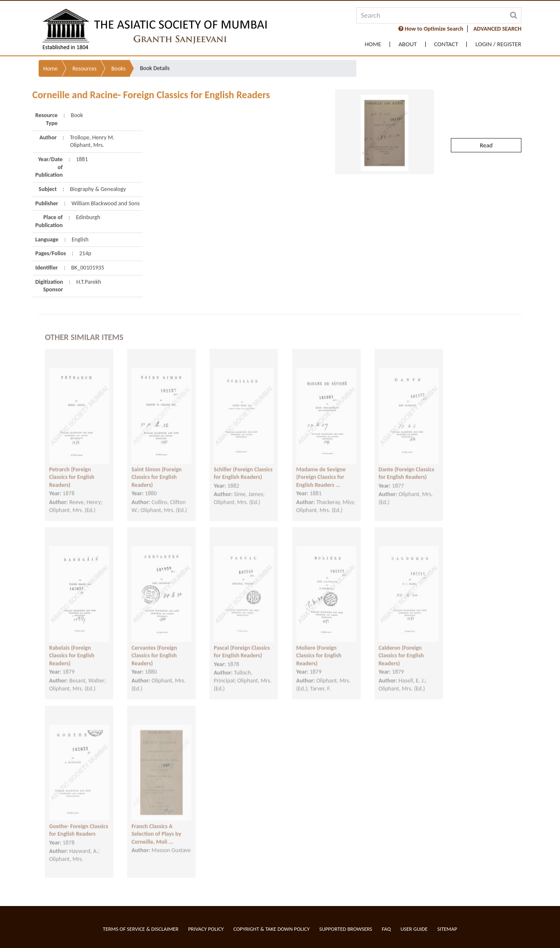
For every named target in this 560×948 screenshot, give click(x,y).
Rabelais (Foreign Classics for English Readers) (72, 647)
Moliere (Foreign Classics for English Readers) (319, 647)
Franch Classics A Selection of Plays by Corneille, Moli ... (156, 825)
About (408, 44)
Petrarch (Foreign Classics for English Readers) (72, 469)
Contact (446, 44)
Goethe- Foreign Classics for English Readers (79, 822)
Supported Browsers (346, 929)
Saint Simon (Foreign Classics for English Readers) (157, 469)
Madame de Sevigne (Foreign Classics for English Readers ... (321, 469)
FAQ (386, 929)
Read (486, 126)
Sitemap (447, 929)
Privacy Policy (206, 929)
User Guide (414, 929)
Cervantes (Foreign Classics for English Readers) (154, 647)
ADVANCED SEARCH (497, 29)
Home (373, 44)
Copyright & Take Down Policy (272, 929)
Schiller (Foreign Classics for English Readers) (243, 465)
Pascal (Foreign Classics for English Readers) (242, 643)
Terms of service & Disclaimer (141, 929)
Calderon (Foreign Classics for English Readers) (401, 647)
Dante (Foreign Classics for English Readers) (407, 465)
